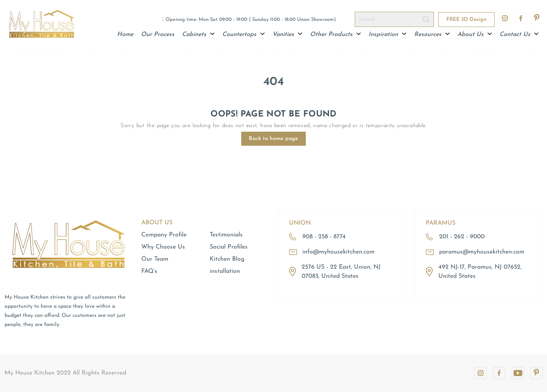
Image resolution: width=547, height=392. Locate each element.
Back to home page (273, 139)
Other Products (335, 35)
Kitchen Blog (227, 259)
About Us (475, 35)
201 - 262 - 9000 (462, 237)
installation (225, 271)
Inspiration (387, 35)
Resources (432, 35)
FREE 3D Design (466, 20)
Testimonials (226, 235)
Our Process (158, 35)
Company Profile (164, 235)
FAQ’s (149, 271)
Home (125, 35)
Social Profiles (229, 247)
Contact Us (519, 35)
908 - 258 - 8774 (324, 237)
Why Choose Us (163, 247)
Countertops (243, 35)
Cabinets (198, 35)
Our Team (155, 259)
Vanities (287, 35)
